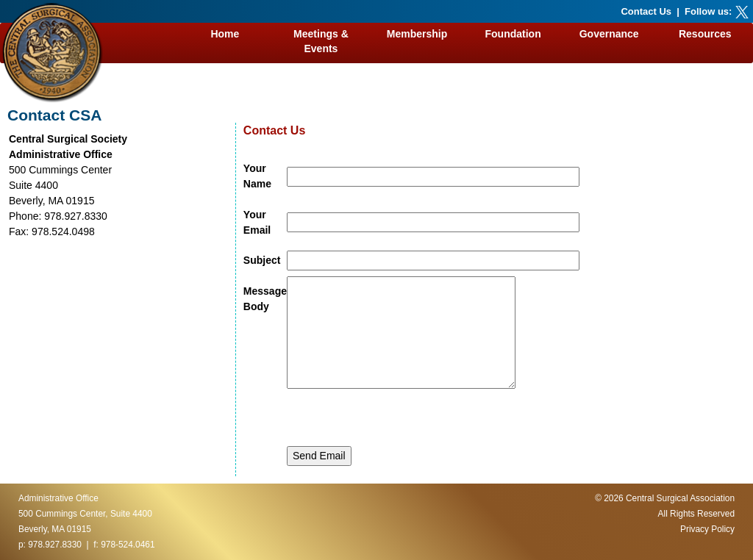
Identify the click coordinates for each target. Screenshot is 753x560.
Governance (609, 34)
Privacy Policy (707, 529)
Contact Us (646, 11)
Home (225, 34)
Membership (417, 34)
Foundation (513, 34)
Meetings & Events (321, 41)
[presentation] (399, 417)
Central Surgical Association (680, 498)
